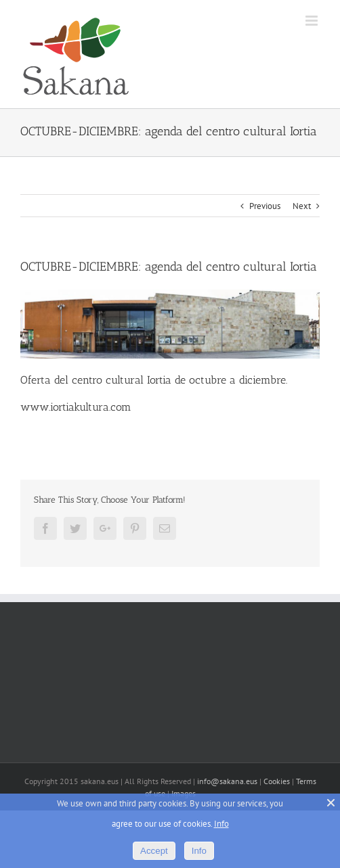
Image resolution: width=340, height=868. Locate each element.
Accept (154, 851)
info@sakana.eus (227, 781)
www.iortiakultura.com (76, 407)
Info (221, 824)
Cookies (277, 781)
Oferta (36, 380)
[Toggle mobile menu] (313, 21)
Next (302, 206)
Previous (265, 206)
